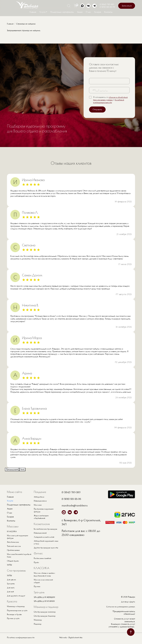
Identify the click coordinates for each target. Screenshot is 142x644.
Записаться (127, 6)
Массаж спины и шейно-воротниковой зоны (45, 576)
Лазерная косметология (44, 537)
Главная (33, 12)
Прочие (37, 588)
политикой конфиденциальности (109, 101)
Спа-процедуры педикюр (45, 618)
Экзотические (13, 542)
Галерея (98, 12)
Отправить (97, 109)
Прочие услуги (14, 618)
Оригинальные (14, 550)
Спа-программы (16, 570)
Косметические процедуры (46, 529)
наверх (131, 632)
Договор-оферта (128, 601)
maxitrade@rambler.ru (77, 505)
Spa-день (11, 583)
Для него (11, 587)
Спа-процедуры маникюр (45, 614)
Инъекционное (40, 501)
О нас (88, 12)
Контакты (108, 12)
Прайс (37, 564)
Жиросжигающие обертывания (42, 517)
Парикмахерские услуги (18, 610)
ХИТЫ (9, 565)
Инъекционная (40, 533)
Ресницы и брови (14, 614)
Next (22, 469)
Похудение (40, 492)
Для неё (11, 591)
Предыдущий (12, 469)
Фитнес (38, 555)
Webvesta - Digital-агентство (71, 639)
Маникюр (38, 622)
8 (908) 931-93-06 (107, 7)
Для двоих (12, 579)
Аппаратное (39, 497)
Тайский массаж (14, 546)
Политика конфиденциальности (21, 639)
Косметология (42, 524)
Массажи (13, 526)
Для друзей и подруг (16, 595)
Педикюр (38, 626)
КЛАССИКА (12, 531)
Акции (80, 12)
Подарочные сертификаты (62, 12)
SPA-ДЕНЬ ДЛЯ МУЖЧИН (45, 603)
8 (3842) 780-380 (107, 4)
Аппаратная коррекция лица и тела (44, 542)
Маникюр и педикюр (16, 606)
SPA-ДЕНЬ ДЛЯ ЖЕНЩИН (45, 599)
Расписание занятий (43, 560)
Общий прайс (13, 560)
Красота (12, 601)
